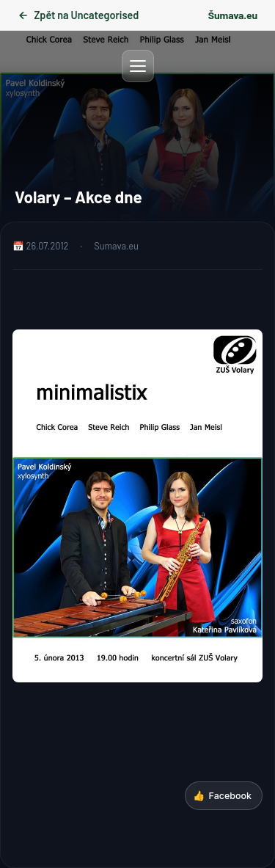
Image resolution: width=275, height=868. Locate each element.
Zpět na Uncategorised (78, 15)
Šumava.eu (233, 15)
